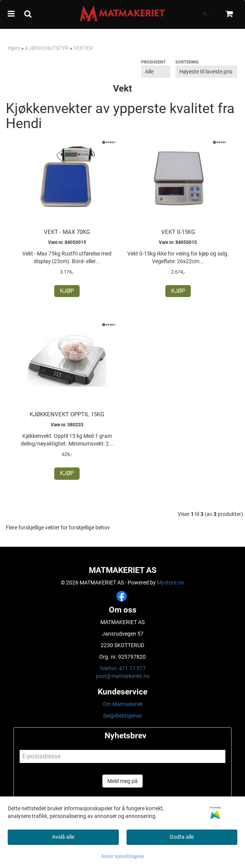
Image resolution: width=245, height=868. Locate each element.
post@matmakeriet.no (123, 676)
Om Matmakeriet (123, 704)
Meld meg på (122, 781)
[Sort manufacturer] (156, 72)
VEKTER (83, 48)
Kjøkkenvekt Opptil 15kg (67, 414)
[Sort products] (206, 72)
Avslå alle (63, 837)
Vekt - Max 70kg (67, 232)
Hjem (14, 48)
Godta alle (182, 837)
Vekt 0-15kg (178, 232)
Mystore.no (171, 583)
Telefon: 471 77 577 (122, 668)
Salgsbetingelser (123, 716)
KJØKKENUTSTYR (47, 48)
